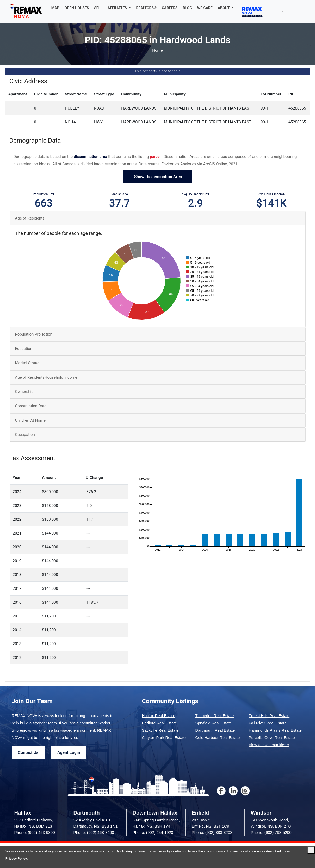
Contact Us (28, 752)
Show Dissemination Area (158, 177)
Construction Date (31, 406)
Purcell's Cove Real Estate (272, 738)
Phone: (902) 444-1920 (153, 832)
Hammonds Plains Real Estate (275, 730)
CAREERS (170, 8)
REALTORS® (146, 8)
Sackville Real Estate (160, 730)
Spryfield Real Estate (214, 723)
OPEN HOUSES (77, 8)
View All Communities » (269, 745)
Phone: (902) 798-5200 (271, 832)
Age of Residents (30, 218)
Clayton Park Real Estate (164, 738)
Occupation (25, 435)
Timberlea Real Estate (215, 716)
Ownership (24, 392)
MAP (55, 8)
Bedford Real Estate (159, 723)
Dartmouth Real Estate (215, 730)
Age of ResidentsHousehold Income (46, 377)
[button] (119, 8)
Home (157, 50)
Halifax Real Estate (159, 716)
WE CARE (205, 8)
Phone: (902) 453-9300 (35, 832)
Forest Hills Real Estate (269, 716)
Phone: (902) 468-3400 (94, 832)
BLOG (187, 8)
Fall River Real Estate (268, 723)
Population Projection (34, 334)
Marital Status (27, 363)
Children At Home (30, 420)
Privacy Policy (16, 858)
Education (24, 349)
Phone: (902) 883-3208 (212, 832)
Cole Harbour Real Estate (218, 738)
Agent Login (69, 752)
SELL (98, 8)
